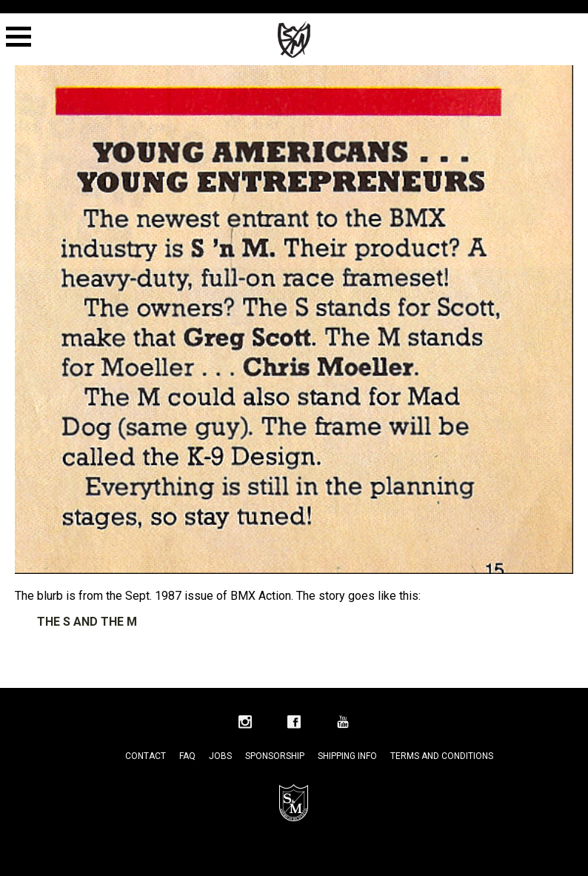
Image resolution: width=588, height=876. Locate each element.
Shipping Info (347, 756)
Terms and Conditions (442, 756)
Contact (146, 756)
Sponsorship (275, 756)
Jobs (220, 756)
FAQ (187, 756)
